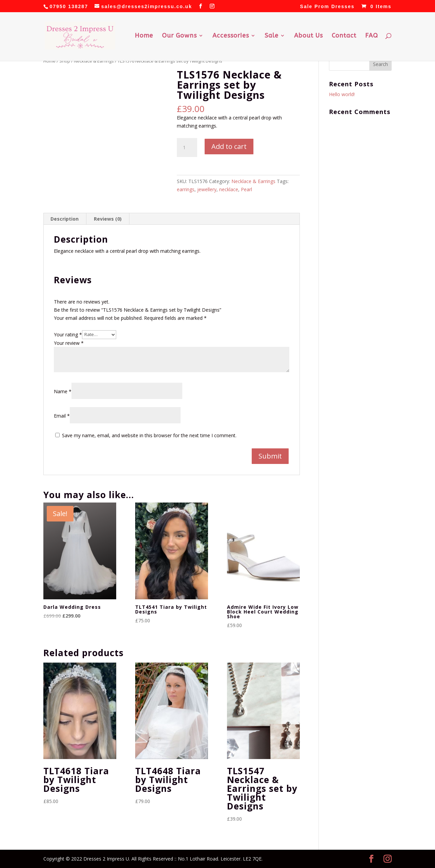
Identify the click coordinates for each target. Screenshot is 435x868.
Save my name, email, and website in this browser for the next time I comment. (149, 435)
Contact (344, 36)
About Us (308, 36)
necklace (229, 189)
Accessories (231, 36)
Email (62, 416)
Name (63, 391)
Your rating (68, 334)
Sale (272, 36)
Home (144, 36)
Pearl (246, 189)
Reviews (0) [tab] (108, 219)
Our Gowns (179, 36)
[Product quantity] (187, 148)
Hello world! (342, 94)
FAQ (372, 36)
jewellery (207, 189)
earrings (186, 189)
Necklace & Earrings (94, 61)
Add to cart (229, 146)
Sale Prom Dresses (327, 7)
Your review (69, 343)
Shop (65, 61)
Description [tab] (65, 219)
